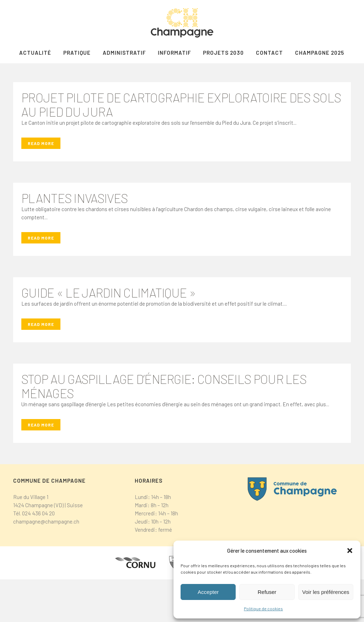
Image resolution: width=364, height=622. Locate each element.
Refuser (267, 592)
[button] (350, 551)
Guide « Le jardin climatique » (109, 335)
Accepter (208, 592)
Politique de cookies (263, 608)
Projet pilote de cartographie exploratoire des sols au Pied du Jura (181, 147)
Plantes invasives (74, 241)
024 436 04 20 (38, 556)
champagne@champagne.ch (46, 564)
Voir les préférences (326, 592)
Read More (41, 186)
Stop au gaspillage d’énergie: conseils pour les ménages (164, 429)
